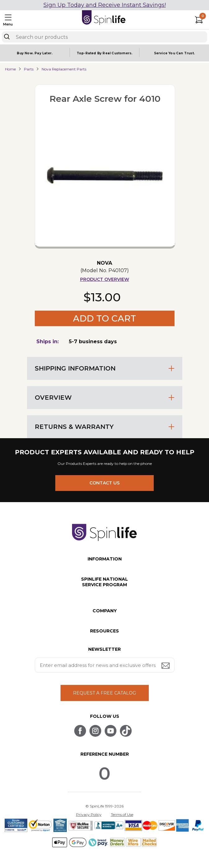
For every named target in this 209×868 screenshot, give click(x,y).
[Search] (7, 37)
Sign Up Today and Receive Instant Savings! (105, 5)
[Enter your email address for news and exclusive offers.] (105, 665)
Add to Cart (104, 318)
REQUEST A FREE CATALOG (104, 693)
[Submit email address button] (166, 666)
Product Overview (105, 279)
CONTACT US (104, 483)
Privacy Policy (89, 814)
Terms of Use (122, 814)
